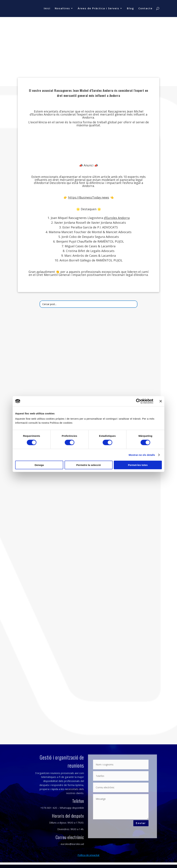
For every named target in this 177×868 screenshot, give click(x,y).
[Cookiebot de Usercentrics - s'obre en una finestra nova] (138, 401)
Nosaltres (62, 9)
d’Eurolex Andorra (117, 218)
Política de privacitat (88, 855)
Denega (39, 465)
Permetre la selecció (88, 465)
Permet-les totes (138, 465)
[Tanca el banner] (161, 401)
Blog (130, 9)
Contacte (145, 9)
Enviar (140, 824)
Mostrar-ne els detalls (142, 455)
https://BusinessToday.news (89, 197)
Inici (47, 9)
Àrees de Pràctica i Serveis (98, 9)
